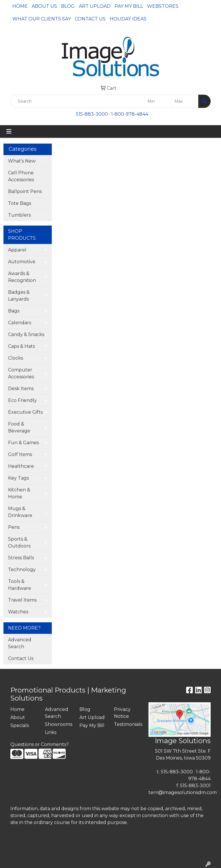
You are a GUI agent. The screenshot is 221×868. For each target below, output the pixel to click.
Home (20, 6)
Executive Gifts (25, 412)
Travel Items (22, 600)
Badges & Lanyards (19, 296)
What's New (22, 161)
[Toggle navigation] (9, 131)
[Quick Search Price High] (185, 101)
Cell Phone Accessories (21, 176)
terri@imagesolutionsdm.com (183, 792)
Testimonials (128, 724)
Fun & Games (23, 443)
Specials (20, 725)
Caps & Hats (21, 346)
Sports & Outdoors (19, 542)
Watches (18, 612)
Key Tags (18, 478)
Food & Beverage (19, 427)
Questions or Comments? (40, 744)
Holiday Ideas (128, 19)
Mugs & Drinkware (20, 512)
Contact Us (90, 19)
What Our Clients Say (42, 19)
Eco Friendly (22, 400)
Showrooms (59, 724)
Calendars (20, 323)
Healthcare (21, 466)
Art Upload (95, 6)
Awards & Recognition (22, 277)
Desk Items (21, 389)
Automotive (22, 262)
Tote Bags (20, 203)
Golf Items (20, 454)
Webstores (163, 6)
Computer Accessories (21, 373)
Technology (22, 570)
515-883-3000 (92, 114)
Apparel (17, 250)
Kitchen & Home (19, 493)
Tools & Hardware (20, 585)
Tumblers (19, 215)
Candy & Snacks (26, 334)
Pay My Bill (129, 6)
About (18, 717)
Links (51, 732)
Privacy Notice (122, 713)
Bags (14, 311)
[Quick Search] (77, 101)
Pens (14, 527)
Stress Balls (21, 558)
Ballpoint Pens (25, 191)
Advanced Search (20, 643)
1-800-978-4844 (130, 114)
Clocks (16, 358)
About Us (44, 6)
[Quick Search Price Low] (158, 101)
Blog (68, 6)
